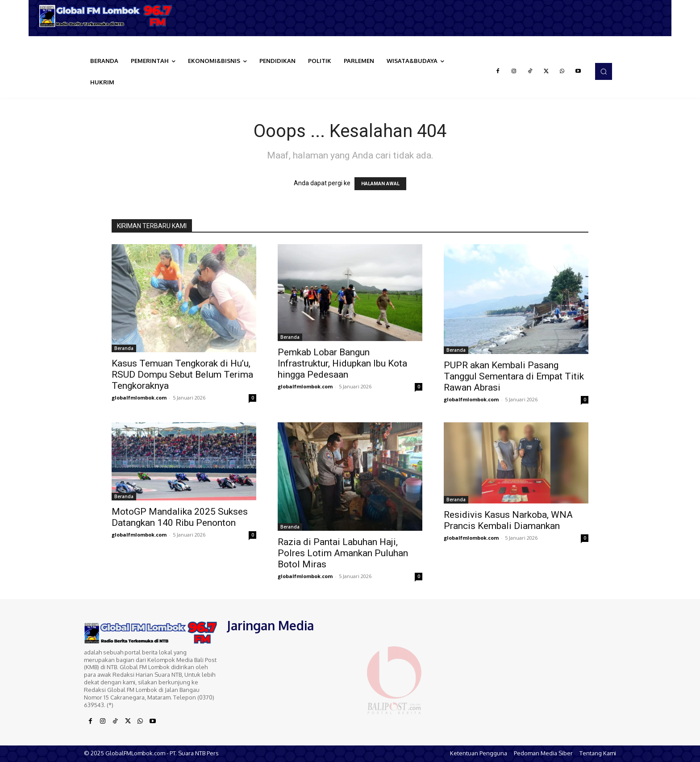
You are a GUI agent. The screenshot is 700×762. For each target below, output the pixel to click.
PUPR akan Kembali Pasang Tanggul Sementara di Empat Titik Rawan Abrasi (514, 376)
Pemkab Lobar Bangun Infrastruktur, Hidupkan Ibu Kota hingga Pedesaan (342, 363)
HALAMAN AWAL (380, 184)
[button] (604, 71)
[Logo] (109, 16)
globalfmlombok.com (139, 398)
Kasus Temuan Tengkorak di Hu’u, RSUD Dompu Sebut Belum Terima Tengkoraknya (182, 375)
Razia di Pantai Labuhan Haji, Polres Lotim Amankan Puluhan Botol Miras (343, 553)
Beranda (124, 348)
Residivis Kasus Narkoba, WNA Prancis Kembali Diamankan (508, 520)
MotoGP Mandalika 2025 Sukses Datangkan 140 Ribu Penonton (180, 517)
